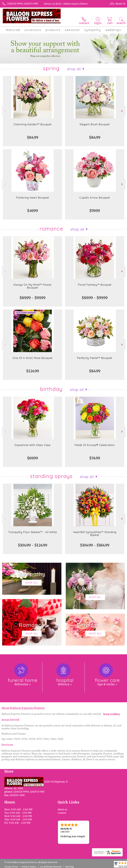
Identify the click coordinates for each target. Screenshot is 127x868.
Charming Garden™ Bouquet (33, 124)
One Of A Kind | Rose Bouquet (33, 358)
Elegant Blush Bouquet (95, 124)
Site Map (70, 867)
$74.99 (95, 458)
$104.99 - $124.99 (33, 545)
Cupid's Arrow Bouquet (95, 198)
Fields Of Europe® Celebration (95, 445)
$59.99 (95, 211)
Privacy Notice (29, 867)
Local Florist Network (51, 867)
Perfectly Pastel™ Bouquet (95, 358)
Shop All (74, 69)
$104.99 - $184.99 (95, 545)
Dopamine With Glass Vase (33, 445)
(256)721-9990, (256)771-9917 (23, 4)
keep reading (112, 714)
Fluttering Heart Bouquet (33, 198)
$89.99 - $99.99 (33, 298)
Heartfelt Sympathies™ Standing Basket (95, 534)
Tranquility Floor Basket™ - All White (33, 532)
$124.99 (33, 371)
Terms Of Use (11, 867)
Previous (5, 111)
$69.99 (33, 458)
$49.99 (33, 211)
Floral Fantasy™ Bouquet (95, 285)
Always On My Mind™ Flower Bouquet (33, 286)
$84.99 (33, 137)
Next (122, 111)
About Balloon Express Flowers (23, 708)
